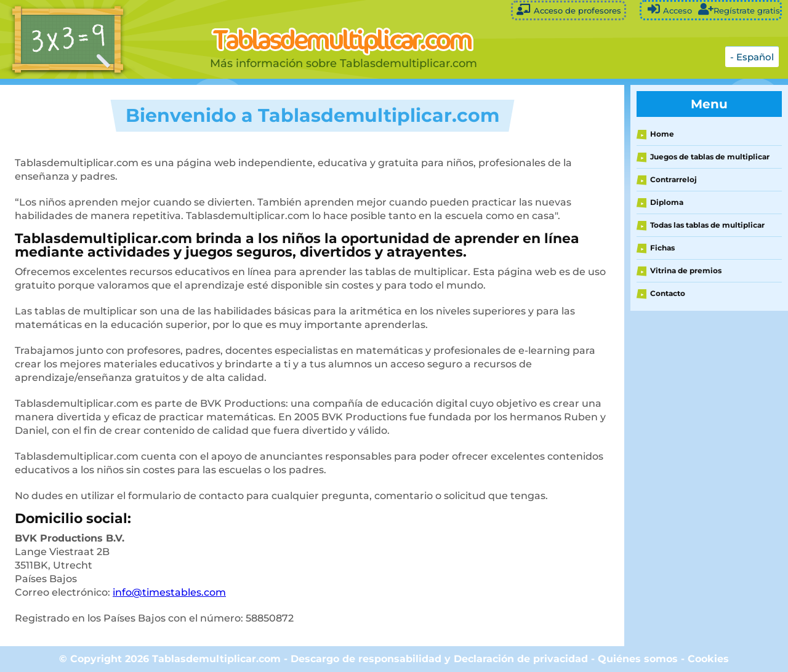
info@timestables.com (169, 592)
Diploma (667, 202)
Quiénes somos (639, 659)
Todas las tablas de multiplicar (707, 225)
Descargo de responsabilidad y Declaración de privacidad (439, 659)
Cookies (708, 659)
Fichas (662, 248)
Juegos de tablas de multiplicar (710, 157)
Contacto (668, 293)
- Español (752, 57)
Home (662, 134)
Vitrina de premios (686, 270)
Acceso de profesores (569, 10)
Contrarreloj (673, 179)
